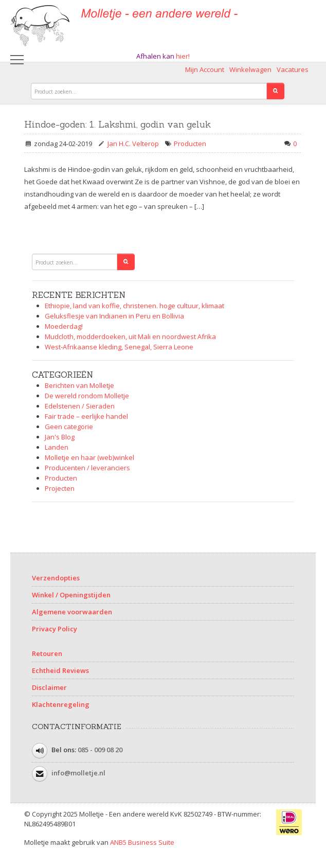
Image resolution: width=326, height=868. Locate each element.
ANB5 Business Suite (142, 842)
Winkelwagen (250, 69)
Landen (57, 447)
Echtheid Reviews (60, 670)
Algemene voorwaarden (72, 612)
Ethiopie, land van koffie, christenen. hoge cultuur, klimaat (134, 306)
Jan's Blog (60, 437)
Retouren (47, 653)
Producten (190, 144)
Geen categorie (69, 427)
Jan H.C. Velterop (133, 144)
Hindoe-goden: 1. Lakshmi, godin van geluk (117, 125)
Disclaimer (49, 687)
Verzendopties (56, 578)
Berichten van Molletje (79, 385)
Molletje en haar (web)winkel (89, 457)
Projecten (60, 488)
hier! (183, 56)
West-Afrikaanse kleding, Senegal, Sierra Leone (119, 347)
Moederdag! (64, 326)
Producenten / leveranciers (87, 468)
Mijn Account (205, 69)
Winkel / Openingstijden (71, 595)
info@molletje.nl (78, 773)
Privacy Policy (55, 629)
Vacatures (293, 69)
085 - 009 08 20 (100, 750)
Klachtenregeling (61, 704)
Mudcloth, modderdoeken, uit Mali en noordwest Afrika (130, 336)
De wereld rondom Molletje (87, 396)
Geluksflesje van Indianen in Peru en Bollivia (114, 316)
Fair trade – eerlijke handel (86, 416)
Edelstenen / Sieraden (80, 406)
